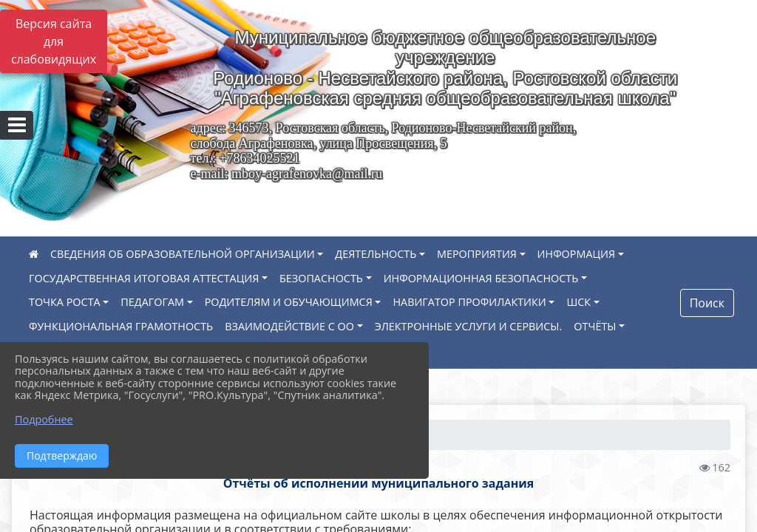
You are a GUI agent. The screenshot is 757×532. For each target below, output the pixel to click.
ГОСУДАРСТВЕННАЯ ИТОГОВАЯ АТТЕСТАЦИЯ (144, 278)
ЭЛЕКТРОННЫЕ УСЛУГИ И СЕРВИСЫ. (469, 326)
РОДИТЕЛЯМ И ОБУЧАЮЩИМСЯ (289, 302)
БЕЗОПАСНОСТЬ (321, 278)
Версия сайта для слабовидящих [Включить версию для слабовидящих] (54, 41)
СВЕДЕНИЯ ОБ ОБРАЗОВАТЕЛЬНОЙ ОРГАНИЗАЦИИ (183, 254)
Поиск (707, 303)
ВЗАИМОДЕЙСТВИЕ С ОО (289, 326)
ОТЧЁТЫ (595, 326)
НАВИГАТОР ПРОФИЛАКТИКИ (469, 302)
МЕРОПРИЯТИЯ (477, 254)
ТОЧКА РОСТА (65, 302)
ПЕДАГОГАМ (152, 302)
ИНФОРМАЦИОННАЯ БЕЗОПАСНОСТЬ (481, 278)
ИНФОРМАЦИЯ (577, 254)
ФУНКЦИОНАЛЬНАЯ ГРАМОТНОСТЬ (121, 326)
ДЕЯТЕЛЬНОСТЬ (376, 254)
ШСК (578, 302)
